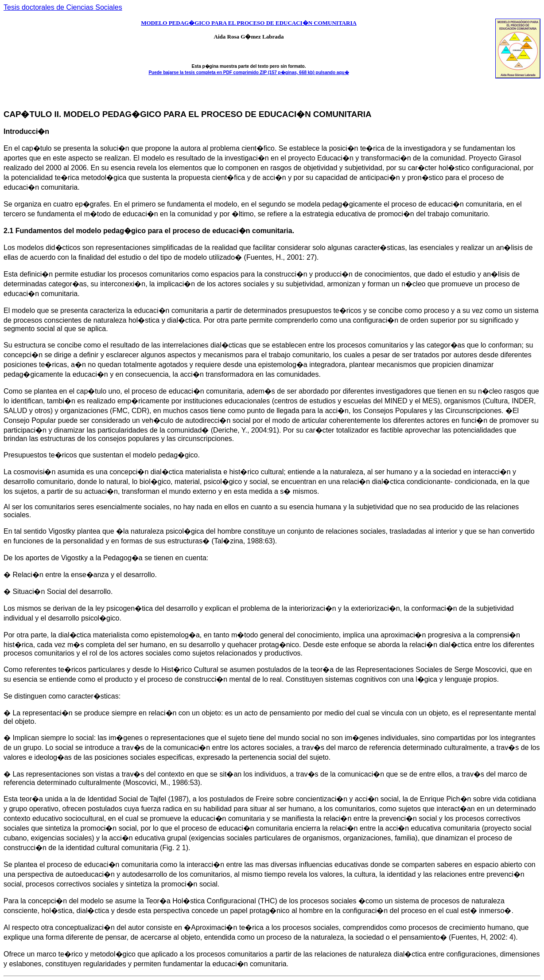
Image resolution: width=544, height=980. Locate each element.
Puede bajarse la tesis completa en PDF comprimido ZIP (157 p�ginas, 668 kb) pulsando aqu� (249, 72)
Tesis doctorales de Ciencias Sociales (63, 7)
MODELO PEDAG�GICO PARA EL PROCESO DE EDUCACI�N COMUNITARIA (249, 23)
